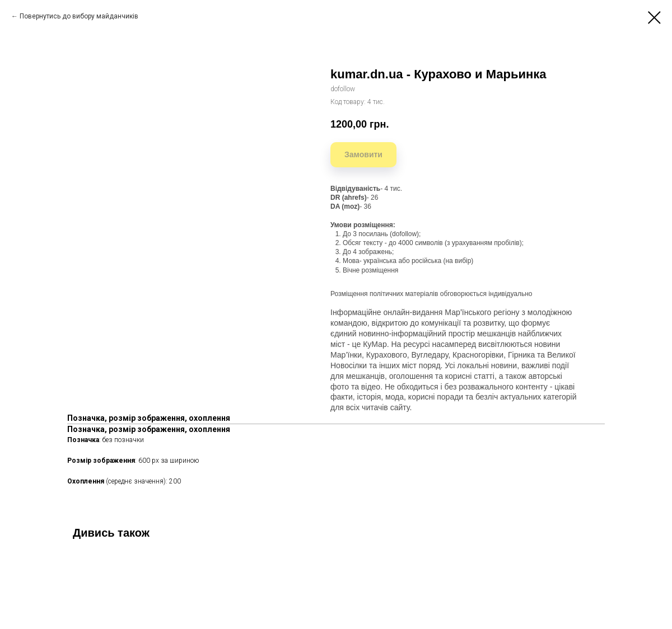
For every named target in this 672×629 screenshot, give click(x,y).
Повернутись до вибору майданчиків (79, 16)
